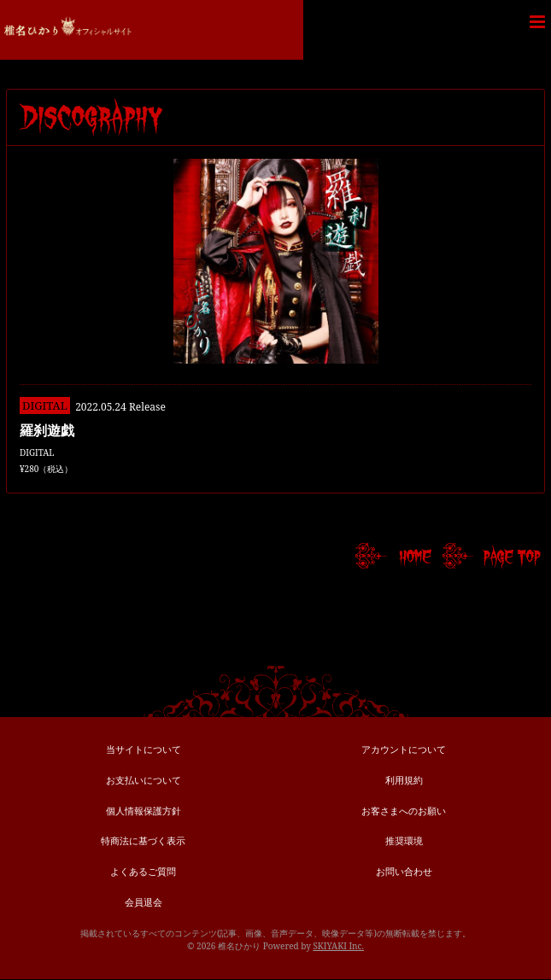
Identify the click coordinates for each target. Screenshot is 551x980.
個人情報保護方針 (144, 811)
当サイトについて (144, 749)
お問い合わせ (404, 871)
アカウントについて (404, 749)
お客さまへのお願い (404, 811)
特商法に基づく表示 (143, 840)
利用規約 (404, 780)
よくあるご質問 (143, 871)
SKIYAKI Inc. (338, 946)
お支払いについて (144, 780)
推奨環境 (404, 840)
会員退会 (144, 902)
